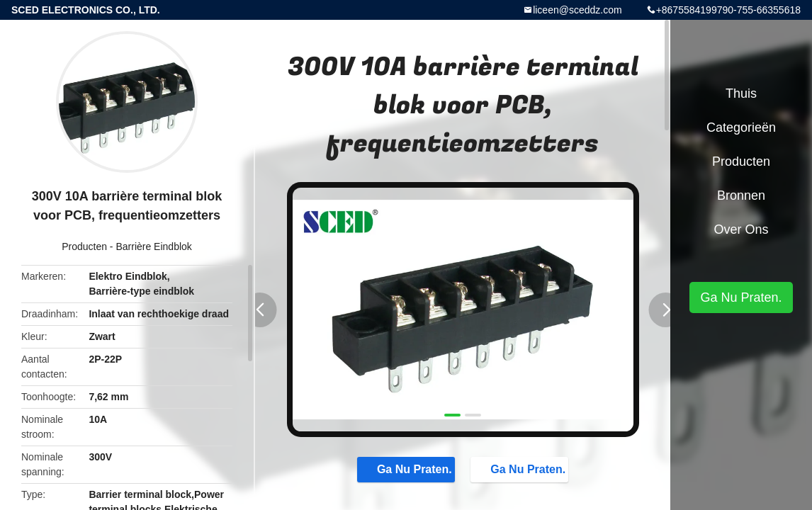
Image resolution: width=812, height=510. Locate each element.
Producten (84, 246)
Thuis (741, 93)
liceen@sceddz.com (577, 10)
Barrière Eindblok (153, 246)
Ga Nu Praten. (407, 469)
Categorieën (741, 127)
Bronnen (741, 195)
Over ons (741, 229)
